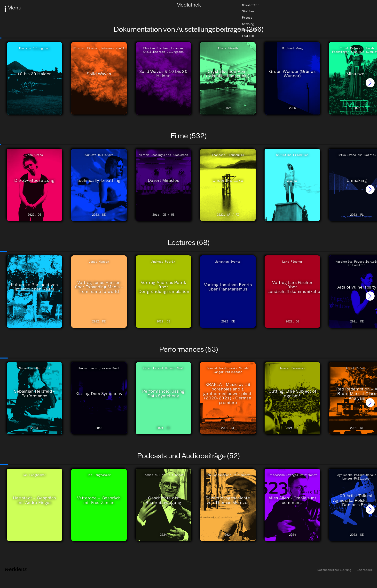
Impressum (365, 570)
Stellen (248, 11)
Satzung (248, 24)
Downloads (250, 30)
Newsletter (251, 5)
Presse (247, 18)
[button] (370, 83)
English (248, 36)
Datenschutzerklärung (334, 570)
